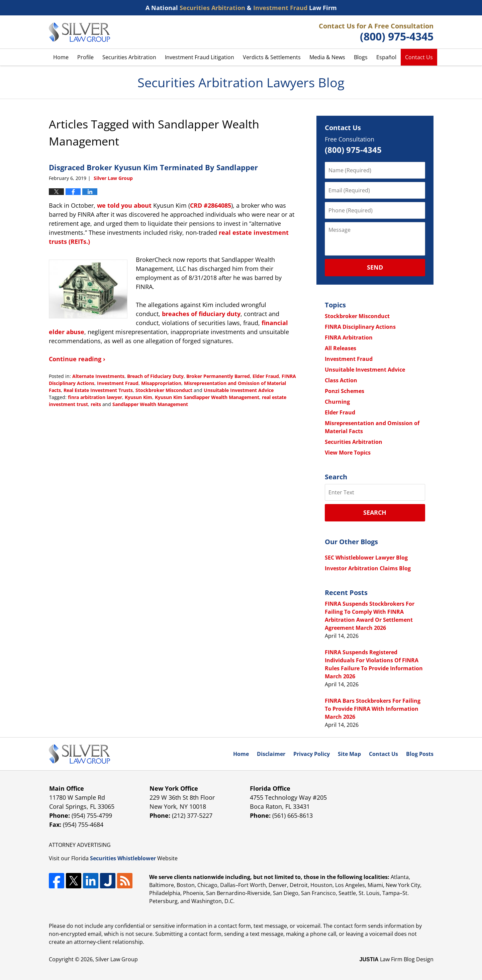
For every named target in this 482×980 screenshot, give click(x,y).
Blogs (361, 57)
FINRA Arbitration (349, 337)
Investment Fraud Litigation (200, 57)
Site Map (349, 754)
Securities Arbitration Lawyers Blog (79, 32)
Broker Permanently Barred (218, 376)
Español (386, 57)
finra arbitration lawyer (95, 397)
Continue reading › (77, 359)
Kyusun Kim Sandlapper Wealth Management (207, 397)
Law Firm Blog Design (397, 959)
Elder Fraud (266, 376)
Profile (85, 57)
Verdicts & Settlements (272, 57)
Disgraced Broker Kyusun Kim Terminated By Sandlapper (153, 167)
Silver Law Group (117, 959)
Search (375, 512)
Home (61, 57)
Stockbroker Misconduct (164, 390)
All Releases (341, 348)
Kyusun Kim (138, 397)
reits (96, 404)
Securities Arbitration (129, 57)
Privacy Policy (312, 754)
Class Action (341, 380)
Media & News (327, 57)
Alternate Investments (98, 376)
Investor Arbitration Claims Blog (368, 568)
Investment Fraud (118, 383)
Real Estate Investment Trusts (98, 390)
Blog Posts (420, 754)
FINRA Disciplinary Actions (360, 327)
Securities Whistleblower (123, 858)
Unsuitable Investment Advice (239, 390)
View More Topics (348, 453)
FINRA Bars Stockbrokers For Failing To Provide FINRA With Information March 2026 (373, 709)
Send (375, 267)
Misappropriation (161, 383)
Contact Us (419, 57)
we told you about (124, 205)
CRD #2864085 (211, 205)
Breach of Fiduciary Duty (155, 376)
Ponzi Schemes (345, 391)
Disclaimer (271, 754)
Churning (337, 402)
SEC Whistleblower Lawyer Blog (366, 558)
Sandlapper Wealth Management (150, 404)
